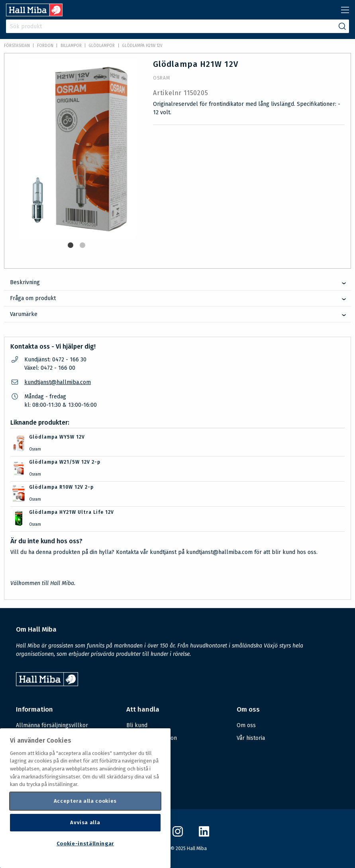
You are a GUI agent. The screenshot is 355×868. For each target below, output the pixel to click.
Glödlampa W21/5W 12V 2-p (65, 462)
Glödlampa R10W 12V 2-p (61, 487)
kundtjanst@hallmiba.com (58, 382)
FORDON (45, 46)
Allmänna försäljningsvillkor (52, 725)
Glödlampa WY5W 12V (57, 437)
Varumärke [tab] (24, 314)
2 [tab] (82, 245)
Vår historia (251, 738)
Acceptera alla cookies (85, 801)
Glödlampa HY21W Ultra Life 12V (72, 512)
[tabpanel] (78, 149)
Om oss (246, 725)
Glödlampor (102, 46)
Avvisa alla (85, 822)
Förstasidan (17, 46)
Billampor (71, 46)
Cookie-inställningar (85, 844)
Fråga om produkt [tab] (33, 298)
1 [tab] (71, 245)
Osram (162, 78)
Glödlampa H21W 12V (142, 46)
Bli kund (137, 725)
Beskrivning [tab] (25, 282)
